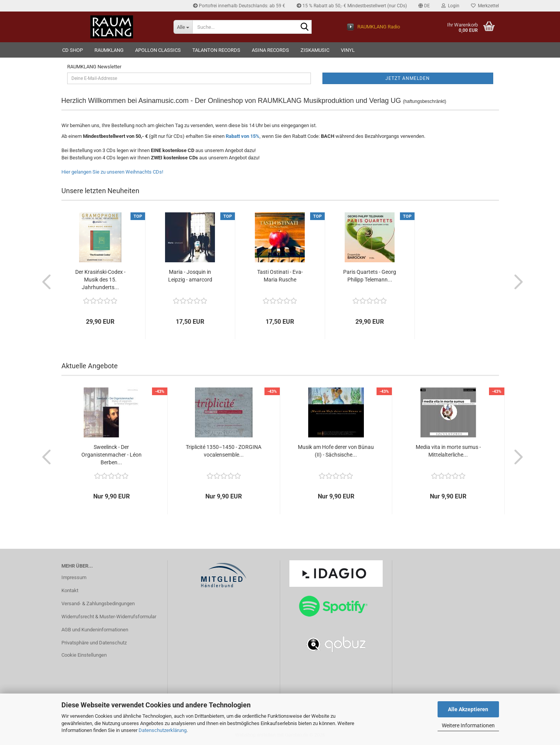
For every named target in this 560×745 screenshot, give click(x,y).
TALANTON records (216, 50)
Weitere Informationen (468, 725)
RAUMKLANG (109, 50)
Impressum (74, 577)
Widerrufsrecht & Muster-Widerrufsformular (109, 617)
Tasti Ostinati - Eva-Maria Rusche (280, 276)
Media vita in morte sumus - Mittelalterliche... (448, 451)
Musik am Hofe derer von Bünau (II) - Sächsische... (336, 451)
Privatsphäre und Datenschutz (94, 643)
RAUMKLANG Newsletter (94, 67)
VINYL (348, 50)
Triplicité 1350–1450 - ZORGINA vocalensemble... (224, 451)
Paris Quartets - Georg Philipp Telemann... (370, 276)
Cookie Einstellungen (84, 655)
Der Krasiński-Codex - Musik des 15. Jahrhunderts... (100, 280)
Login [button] (450, 6)
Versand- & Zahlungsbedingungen (98, 603)
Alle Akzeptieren (468, 709)
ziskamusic (315, 50)
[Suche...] (183, 27)
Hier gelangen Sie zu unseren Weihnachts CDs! (112, 172)
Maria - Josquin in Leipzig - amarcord (190, 276)
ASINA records (270, 50)
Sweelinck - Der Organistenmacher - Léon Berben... (112, 455)
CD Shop (73, 50)
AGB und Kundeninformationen (95, 630)
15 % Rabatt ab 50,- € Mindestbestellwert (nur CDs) (352, 6)
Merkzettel (485, 6)
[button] (424, 6)
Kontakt (70, 590)
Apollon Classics (158, 50)
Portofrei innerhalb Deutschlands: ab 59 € (239, 6)
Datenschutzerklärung (163, 730)
